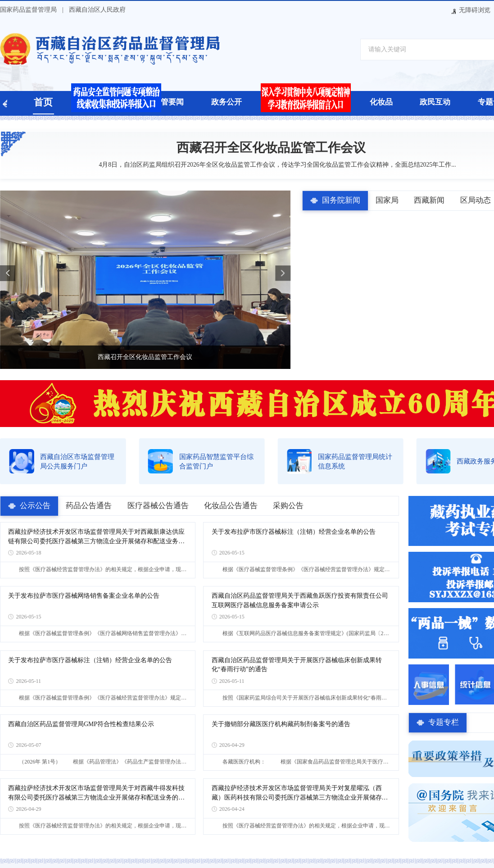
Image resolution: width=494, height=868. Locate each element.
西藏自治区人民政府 (97, 10)
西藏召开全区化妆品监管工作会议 (271, 148)
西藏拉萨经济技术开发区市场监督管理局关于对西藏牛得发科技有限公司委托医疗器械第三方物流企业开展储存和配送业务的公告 (96, 793)
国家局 (387, 200)
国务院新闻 (341, 200)
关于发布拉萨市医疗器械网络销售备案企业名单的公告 (84, 596)
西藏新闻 (429, 200)
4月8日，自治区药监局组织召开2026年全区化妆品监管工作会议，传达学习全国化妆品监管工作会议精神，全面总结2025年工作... (271, 165)
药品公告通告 (89, 506)
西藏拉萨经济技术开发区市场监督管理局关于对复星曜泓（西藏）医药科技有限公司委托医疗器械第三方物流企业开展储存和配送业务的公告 (300, 793)
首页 (43, 102)
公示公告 (35, 506)
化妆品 (381, 102)
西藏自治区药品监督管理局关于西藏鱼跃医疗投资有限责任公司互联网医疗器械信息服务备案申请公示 (300, 600)
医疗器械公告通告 (158, 506)
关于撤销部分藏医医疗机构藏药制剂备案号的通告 (281, 724)
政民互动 (435, 102)
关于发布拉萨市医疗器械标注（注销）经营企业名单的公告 (294, 532)
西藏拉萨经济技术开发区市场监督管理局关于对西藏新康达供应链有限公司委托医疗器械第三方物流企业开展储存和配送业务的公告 (96, 537)
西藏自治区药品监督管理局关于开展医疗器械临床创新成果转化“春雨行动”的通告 (297, 665)
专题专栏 (444, 722)
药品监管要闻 (161, 102)
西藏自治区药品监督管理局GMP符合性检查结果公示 (81, 724)
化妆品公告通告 (231, 506)
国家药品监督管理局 (28, 10)
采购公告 (288, 506)
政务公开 (227, 102)
